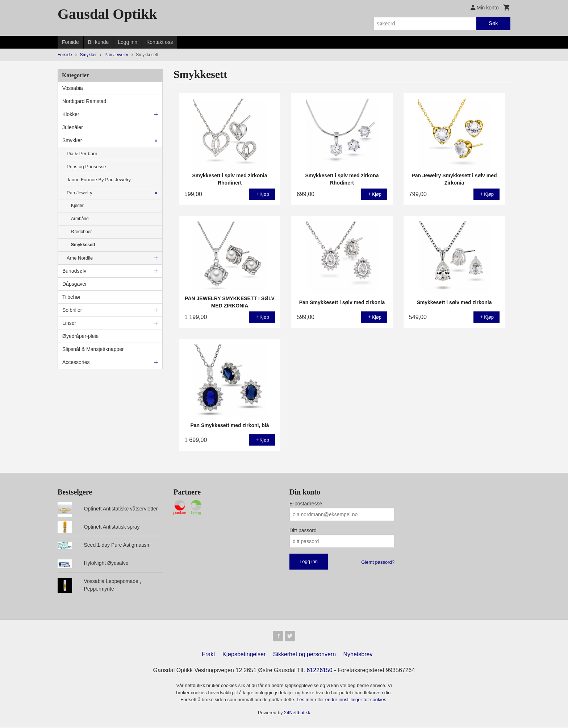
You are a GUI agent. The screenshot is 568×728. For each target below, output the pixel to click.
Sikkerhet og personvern (304, 655)
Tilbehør (72, 297)
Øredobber (81, 232)
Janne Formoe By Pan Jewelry (99, 180)
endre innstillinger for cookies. (356, 701)
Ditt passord (303, 530)
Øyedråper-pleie (80, 336)
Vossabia (73, 88)
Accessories (76, 362)
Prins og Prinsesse (86, 167)
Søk (493, 23)
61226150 (320, 671)
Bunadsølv (74, 271)
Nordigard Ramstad (84, 101)
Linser (69, 323)
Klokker (71, 114)
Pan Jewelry (80, 193)
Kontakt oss (160, 42)
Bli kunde (99, 42)
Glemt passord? (378, 562)
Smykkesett (83, 245)
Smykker (72, 140)
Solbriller (72, 310)
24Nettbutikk (297, 714)
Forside (70, 42)
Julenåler (73, 127)
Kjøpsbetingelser (244, 655)
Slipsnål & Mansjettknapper (93, 349)
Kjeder (77, 206)
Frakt (208, 655)
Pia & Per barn (82, 154)
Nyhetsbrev (358, 655)
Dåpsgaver (75, 284)
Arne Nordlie (80, 258)
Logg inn (128, 42)
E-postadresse (306, 504)
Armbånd (80, 219)
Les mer (306, 701)
